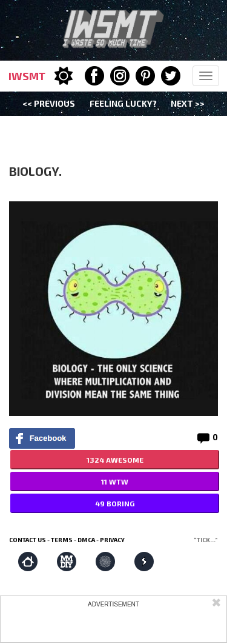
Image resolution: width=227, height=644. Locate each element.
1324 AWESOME (115, 460)
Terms (62, 540)
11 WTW (115, 481)
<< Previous (49, 103)
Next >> (188, 103)
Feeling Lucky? (123, 103)
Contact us (28, 540)
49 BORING (115, 503)
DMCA (86, 540)
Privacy (112, 540)
